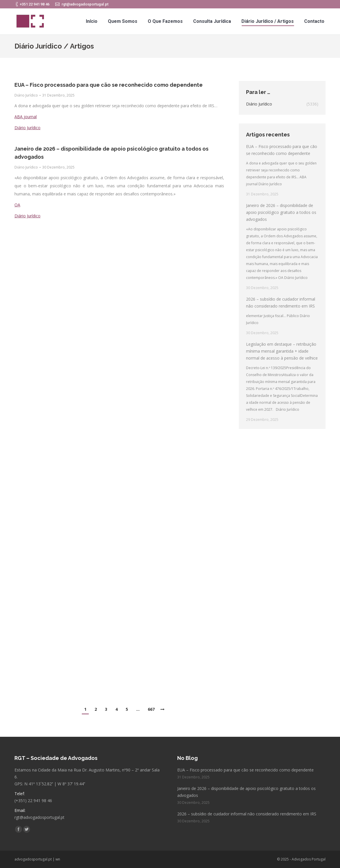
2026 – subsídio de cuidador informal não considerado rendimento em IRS (281, 302)
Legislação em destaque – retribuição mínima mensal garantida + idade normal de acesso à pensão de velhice (282, 351)
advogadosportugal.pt (33, 859)
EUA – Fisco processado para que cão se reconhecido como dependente (109, 85)
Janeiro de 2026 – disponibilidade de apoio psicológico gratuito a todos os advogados (111, 153)
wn (58, 859)
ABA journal (26, 117)
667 (151, 709)
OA (17, 205)
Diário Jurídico (26, 95)
